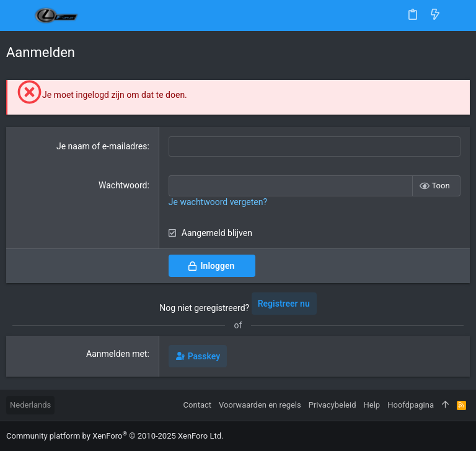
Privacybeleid (333, 405)
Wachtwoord (123, 185)
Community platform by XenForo (115, 436)
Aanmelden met (117, 354)
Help (372, 405)
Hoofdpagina (411, 405)
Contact (197, 405)
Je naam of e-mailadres (102, 146)
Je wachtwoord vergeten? (218, 202)
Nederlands (30, 405)
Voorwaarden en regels (260, 405)
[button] (19, 15)
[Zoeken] (458, 15)
